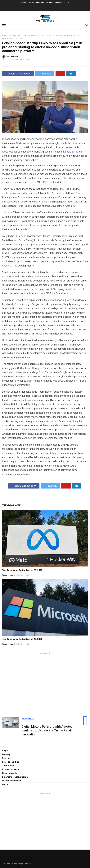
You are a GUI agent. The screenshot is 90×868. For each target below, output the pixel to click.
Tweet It (45, 74)
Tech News (8, 766)
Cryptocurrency (10, 769)
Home (23, 3)
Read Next (28, 719)
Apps (5, 751)
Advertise (58, 3)
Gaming (6, 754)
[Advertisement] (45, 681)
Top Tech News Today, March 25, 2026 (22, 570)
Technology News (12, 38)
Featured (16, 36)
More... (6, 785)
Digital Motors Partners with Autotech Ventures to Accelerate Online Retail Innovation (48, 730)
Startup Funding (31, 36)
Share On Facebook (18, 74)
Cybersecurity (10, 773)
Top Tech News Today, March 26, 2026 (22, 639)
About (67, 3)
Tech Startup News (51, 36)
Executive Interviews (36, 3)
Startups (49, 3)
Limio (75, 152)
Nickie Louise (7, 575)
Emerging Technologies (15, 777)
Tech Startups (71, 36)
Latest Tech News (12, 781)
